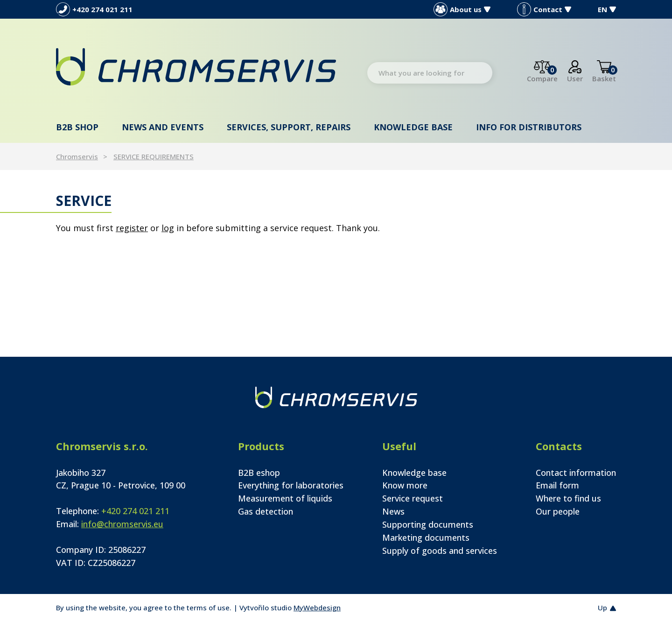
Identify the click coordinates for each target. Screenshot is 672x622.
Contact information (576, 473)
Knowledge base (413, 127)
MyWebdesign (317, 608)
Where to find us (568, 498)
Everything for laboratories (291, 485)
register (132, 228)
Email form (557, 485)
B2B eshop (259, 473)
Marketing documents (426, 537)
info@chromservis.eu (122, 524)
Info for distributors (529, 127)
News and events (163, 127)
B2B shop (77, 127)
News (393, 511)
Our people (558, 511)
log (168, 228)
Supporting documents (428, 524)
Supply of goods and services (440, 551)
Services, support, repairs (289, 127)
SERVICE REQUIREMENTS (154, 156)
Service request (413, 498)
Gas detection (266, 511)
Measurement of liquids (285, 498)
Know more (405, 485)
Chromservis (77, 156)
